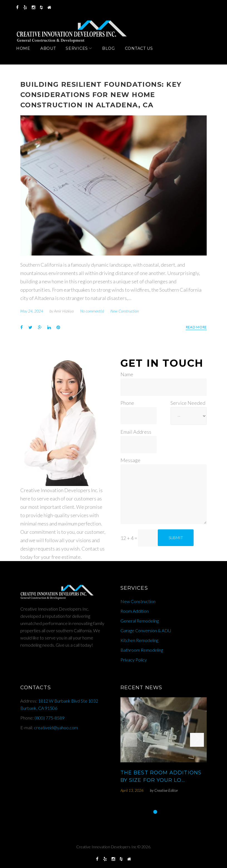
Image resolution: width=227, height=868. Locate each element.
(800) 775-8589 (50, 718)
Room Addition (135, 611)
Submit (176, 538)
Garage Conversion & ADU (146, 630)
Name (127, 375)
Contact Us (143, 54)
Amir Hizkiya (64, 314)
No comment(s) (92, 314)
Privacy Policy (134, 660)
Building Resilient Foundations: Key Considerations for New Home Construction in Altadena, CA (101, 97)
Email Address (136, 432)
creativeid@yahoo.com (56, 727)
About (52, 54)
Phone (127, 403)
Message (130, 460)
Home (27, 54)
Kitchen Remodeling (139, 640)
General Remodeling (140, 621)
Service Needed (188, 403)
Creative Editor (166, 790)
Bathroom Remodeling (142, 650)
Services (81, 54)
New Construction (125, 314)
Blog (113, 54)
